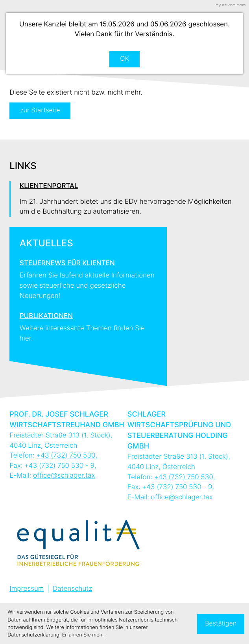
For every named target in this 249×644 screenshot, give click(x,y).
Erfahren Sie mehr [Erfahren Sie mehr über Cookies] (83, 635)
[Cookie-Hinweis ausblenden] (221, 624)
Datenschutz (73, 589)
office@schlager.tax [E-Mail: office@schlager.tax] (64, 476)
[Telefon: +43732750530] (66, 455)
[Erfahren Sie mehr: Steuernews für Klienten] (88, 277)
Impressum (27, 589)
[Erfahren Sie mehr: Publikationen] (88, 325)
